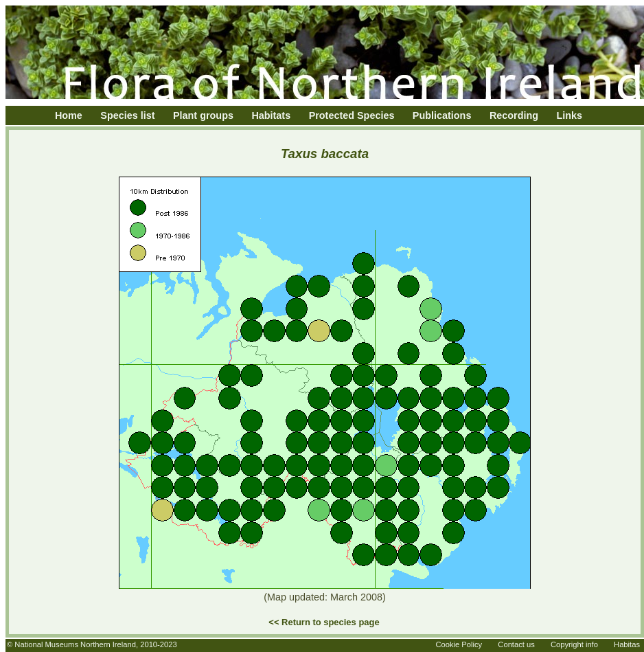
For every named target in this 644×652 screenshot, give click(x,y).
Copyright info (574, 644)
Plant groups (203, 115)
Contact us (516, 644)
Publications (442, 115)
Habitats (271, 115)
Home (69, 115)
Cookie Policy (459, 644)
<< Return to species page (324, 622)
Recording (514, 115)
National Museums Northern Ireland (75, 644)
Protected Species (352, 115)
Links (570, 115)
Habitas (627, 644)
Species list (127, 115)
